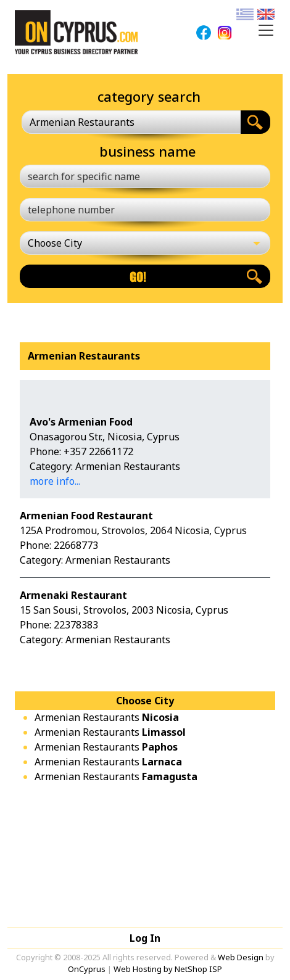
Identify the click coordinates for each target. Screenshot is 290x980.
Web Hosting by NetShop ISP (168, 969)
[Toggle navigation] (266, 30)
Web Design (241, 957)
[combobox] (131, 122)
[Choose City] (145, 243)
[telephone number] (145, 210)
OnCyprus (87, 969)
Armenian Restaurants (107, 717)
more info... (55, 481)
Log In (145, 938)
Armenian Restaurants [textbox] (82, 122)
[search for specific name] (145, 176)
